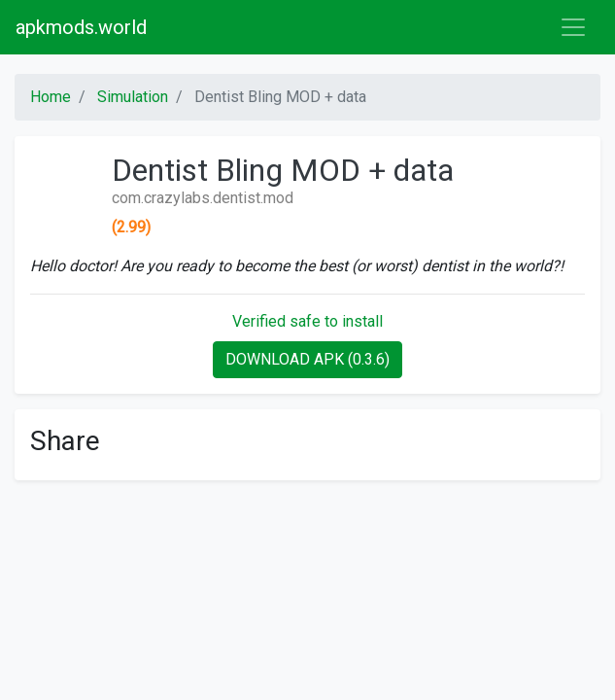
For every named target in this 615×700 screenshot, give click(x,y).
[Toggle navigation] (573, 27)
